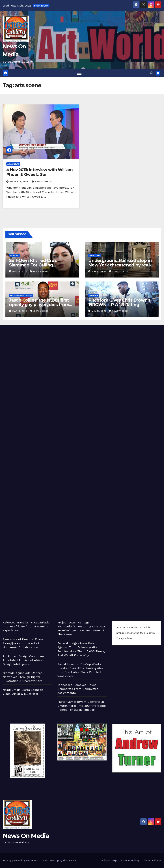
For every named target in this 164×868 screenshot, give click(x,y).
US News (14, 256)
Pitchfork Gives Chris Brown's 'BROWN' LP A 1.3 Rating (119, 302)
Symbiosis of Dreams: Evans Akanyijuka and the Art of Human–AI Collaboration (23, 643)
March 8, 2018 (20, 182)
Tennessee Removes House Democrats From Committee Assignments (78, 689)
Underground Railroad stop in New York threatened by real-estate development (120, 265)
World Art (95, 256)
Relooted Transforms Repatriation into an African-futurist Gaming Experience (27, 626)
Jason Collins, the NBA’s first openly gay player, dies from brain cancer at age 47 (39, 305)
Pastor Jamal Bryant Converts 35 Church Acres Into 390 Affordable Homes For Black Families (82, 706)
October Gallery (130, 860)
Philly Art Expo (110, 860)
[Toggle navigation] (79, 73)
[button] (152, 73)
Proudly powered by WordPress (21, 860)
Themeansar (70, 860)
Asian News (13, 164)
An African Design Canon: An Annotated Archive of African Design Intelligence (23, 660)
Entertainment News (21, 295)
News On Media (26, 836)
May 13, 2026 (20, 271)
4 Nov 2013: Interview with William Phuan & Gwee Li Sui (39, 172)
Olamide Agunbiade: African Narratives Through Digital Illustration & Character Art (23, 677)
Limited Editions (152, 860)
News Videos (42, 182)
